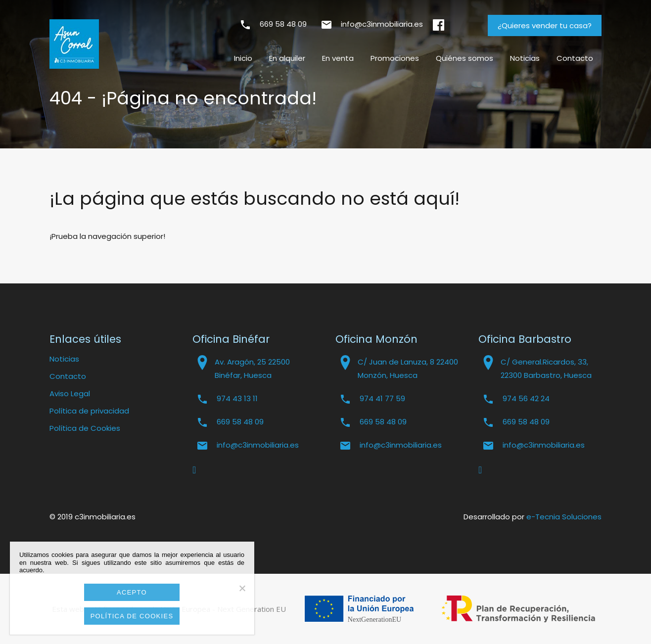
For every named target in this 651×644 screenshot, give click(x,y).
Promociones (395, 58)
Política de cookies (132, 616)
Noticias (525, 58)
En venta (338, 58)
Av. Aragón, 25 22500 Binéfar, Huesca (252, 368)
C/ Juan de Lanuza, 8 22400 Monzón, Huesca (408, 368)
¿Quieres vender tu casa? (545, 25)
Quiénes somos (465, 58)
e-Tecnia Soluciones (564, 517)
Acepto (132, 592)
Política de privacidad (89, 411)
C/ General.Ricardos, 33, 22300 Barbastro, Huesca (546, 368)
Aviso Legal (70, 393)
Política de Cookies (85, 428)
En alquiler (287, 58)
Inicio (243, 58)
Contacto (575, 58)
